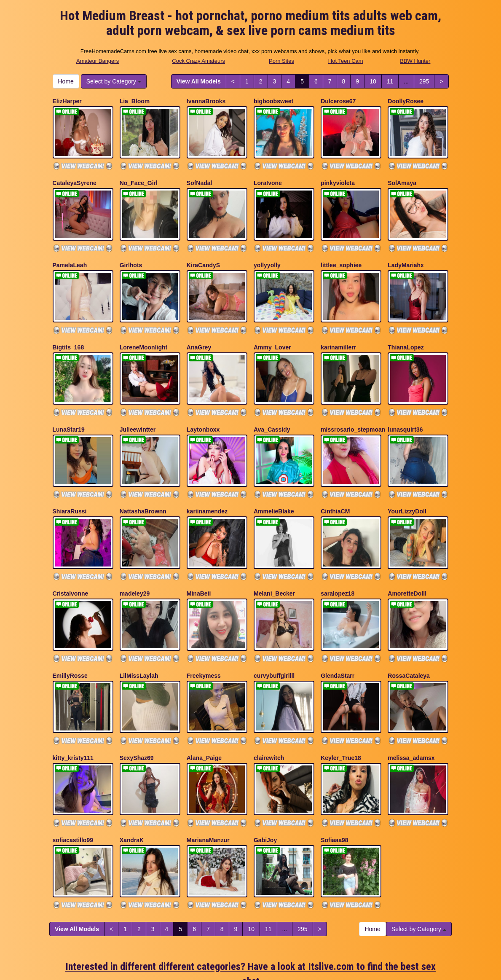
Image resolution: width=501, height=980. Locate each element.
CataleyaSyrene (75, 177)
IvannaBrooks (206, 101)
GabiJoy (265, 786)
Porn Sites (281, 61)
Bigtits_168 (68, 329)
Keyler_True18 (341, 710)
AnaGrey (199, 329)
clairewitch (269, 710)
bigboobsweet (273, 101)
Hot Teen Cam (346, 61)
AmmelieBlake (274, 481)
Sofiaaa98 (334, 786)
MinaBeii (199, 558)
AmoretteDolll (407, 558)
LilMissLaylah (139, 634)
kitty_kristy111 (73, 710)
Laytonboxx (203, 405)
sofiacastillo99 (73, 786)
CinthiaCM (335, 481)
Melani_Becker (274, 558)
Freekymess (204, 634)
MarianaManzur (208, 786)
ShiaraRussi (70, 481)
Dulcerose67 (338, 101)
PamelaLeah (70, 253)
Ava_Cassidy (272, 405)
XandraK (132, 786)
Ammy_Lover (272, 329)
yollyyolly (267, 253)
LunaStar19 (69, 405)
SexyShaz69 (137, 710)
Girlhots (131, 253)
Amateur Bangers (98, 61)
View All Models (199, 81)
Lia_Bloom (135, 101)
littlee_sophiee (341, 253)
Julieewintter (138, 405)
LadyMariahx (406, 253)
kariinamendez (207, 481)
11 (390, 81)
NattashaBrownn (143, 481)
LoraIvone (268, 177)
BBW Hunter (415, 61)
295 (424, 81)
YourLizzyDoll (407, 481)
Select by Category (114, 81)
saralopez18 (338, 558)
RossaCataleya (409, 634)
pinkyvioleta (338, 177)
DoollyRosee (406, 101)
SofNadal (200, 177)
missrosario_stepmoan (353, 405)
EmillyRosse (70, 634)
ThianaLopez (406, 329)
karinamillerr (338, 329)
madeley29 (135, 558)
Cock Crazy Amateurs (198, 61)
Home (66, 81)
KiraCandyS (203, 253)
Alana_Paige (204, 710)
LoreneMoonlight (144, 329)
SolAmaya (402, 177)
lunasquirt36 (405, 405)
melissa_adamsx (411, 710)
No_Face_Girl (139, 177)
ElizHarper (67, 101)
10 (373, 81)
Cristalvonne (71, 558)
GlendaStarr (338, 634)
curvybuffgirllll (274, 634)
